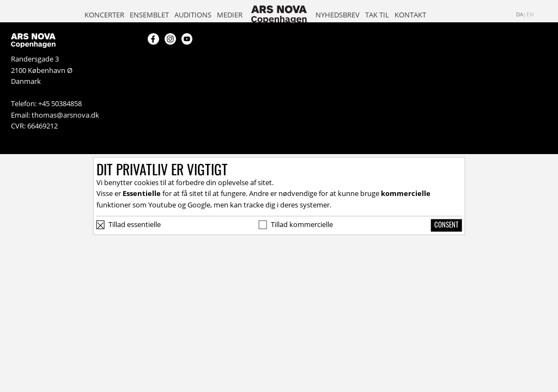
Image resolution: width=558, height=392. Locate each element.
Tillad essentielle (135, 224)
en (530, 14)
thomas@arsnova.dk (65, 115)
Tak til (377, 15)
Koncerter (104, 15)
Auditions (193, 15)
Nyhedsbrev (338, 15)
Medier (230, 15)
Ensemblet (149, 15)
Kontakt (410, 15)
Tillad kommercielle (302, 224)
